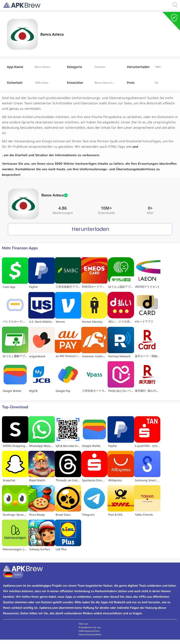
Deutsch (13, 575)
